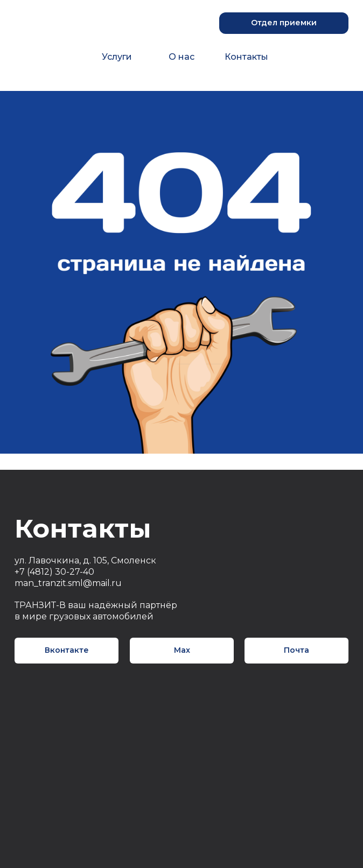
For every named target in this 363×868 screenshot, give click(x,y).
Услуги (117, 57)
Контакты (246, 57)
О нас (181, 57)
